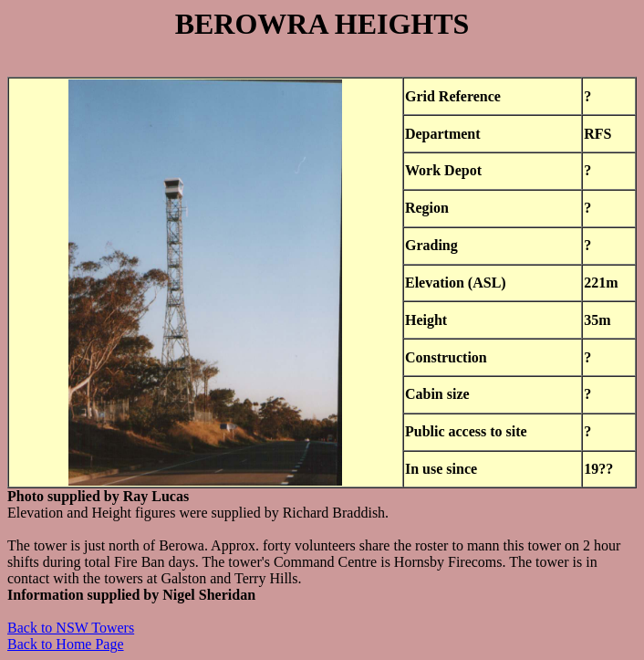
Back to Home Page (66, 644)
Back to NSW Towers (71, 628)
